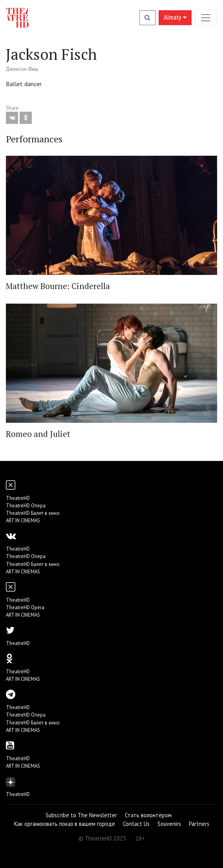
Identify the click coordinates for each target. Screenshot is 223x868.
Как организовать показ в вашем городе (65, 824)
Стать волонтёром (148, 815)
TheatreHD (18, 498)
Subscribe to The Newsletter (81, 815)
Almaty (175, 18)
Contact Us (136, 824)
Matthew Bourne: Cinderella (58, 286)
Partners (199, 824)
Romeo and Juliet (38, 434)
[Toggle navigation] (206, 18)
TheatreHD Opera (25, 607)
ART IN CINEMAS (23, 521)
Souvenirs (169, 824)
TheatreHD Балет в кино (33, 513)
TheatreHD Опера (26, 506)
